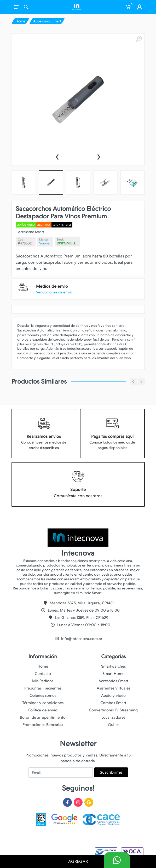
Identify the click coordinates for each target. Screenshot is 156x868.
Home (20, 21)
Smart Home (113, 674)
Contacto (43, 674)
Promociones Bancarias (43, 725)
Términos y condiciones (43, 703)
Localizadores (113, 717)
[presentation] (57, 156)
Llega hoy (50, 229)
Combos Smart (113, 703)
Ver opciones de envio (58, 285)
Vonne (50, 245)
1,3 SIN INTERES (65, 229)
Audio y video (113, 695)
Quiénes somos (43, 695)
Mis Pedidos (43, 681)
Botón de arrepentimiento (43, 717)
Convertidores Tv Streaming (113, 710)
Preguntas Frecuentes (43, 688)
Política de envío (43, 710)
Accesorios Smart (47, 21)
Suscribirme (111, 772)
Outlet (113, 725)
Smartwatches (113, 666)
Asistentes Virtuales (113, 688)
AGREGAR (78, 861)
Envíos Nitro (35, 229)
